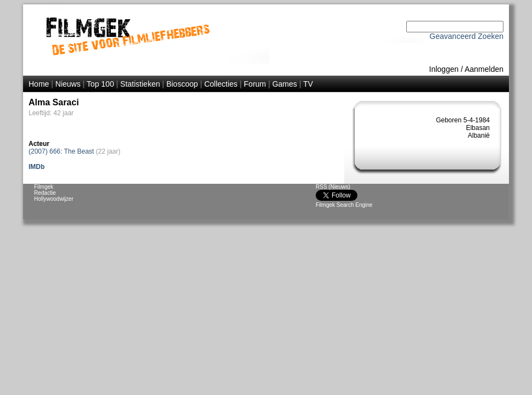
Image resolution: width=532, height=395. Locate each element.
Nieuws (68, 84)
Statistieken (140, 84)
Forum (255, 84)
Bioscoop (182, 84)
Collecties (221, 84)
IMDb (37, 167)
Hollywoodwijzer (54, 199)
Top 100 (100, 84)
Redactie (45, 193)
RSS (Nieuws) (333, 187)
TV (308, 84)
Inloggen (444, 69)
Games (285, 84)
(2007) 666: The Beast (61, 151)
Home (39, 84)
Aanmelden (484, 69)
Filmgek (44, 187)
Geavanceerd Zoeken (466, 36)
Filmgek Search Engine (344, 205)
